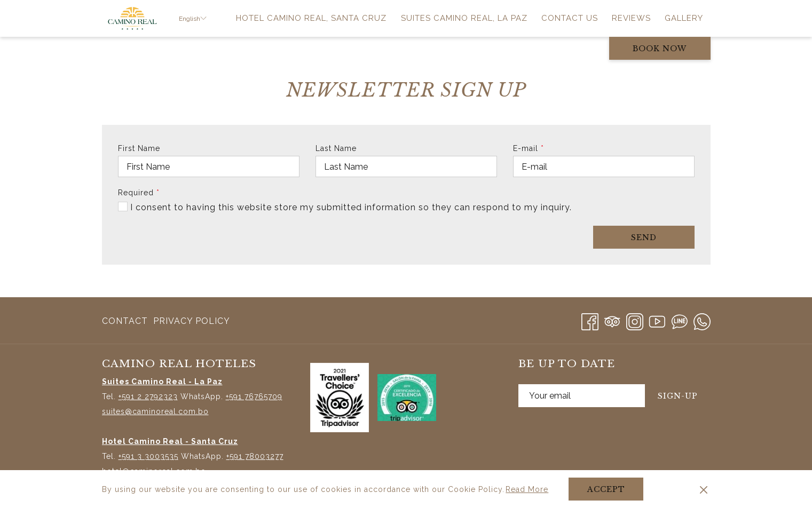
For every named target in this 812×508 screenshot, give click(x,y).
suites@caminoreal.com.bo (155, 411)
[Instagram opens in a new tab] (635, 320)
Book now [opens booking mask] (660, 49)
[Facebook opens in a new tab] (590, 320)
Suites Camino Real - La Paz (162, 382)
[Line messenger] (680, 320)
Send (644, 237)
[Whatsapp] (702, 320)
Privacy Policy (192, 321)
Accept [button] (606, 489)
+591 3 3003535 (148, 456)
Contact (125, 321)
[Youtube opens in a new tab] (657, 320)
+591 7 (237, 396)
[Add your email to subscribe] (582, 396)
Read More (528, 490)
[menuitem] (311, 18)
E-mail (529, 148)
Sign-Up (678, 396)
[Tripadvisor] (612, 320)
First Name (139, 148)
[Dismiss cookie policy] (704, 489)
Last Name (336, 148)
